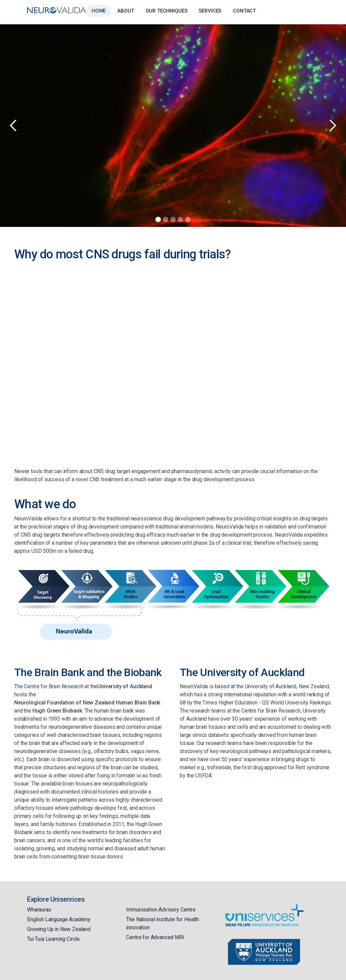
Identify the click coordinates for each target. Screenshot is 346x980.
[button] (14, 126)
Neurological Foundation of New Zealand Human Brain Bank (87, 703)
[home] (57, 10)
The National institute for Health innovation (163, 923)
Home (99, 11)
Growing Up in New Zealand (59, 929)
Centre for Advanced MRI (155, 937)
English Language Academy (59, 919)
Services (210, 11)
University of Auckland (125, 686)
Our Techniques (167, 11)
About (126, 11)
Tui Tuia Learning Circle (53, 939)
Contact (244, 11)
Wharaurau (39, 910)
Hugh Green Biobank (57, 711)
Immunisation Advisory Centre (161, 910)
